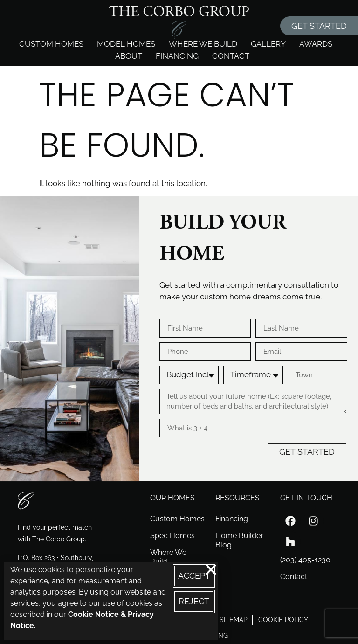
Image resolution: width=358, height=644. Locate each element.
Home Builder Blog (239, 540)
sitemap (234, 620)
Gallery (268, 44)
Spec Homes (172, 536)
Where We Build (168, 557)
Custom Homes (51, 44)
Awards (316, 44)
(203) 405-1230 (305, 560)
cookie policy (283, 620)
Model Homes (126, 44)
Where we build (203, 44)
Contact (231, 56)
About (129, 56)
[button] (211, 570)
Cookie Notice (93, 614)
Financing (177, 56)
